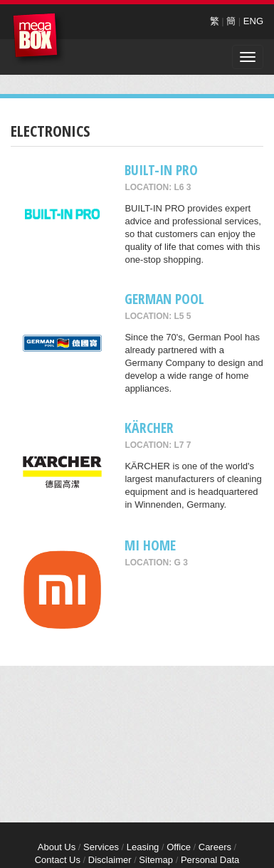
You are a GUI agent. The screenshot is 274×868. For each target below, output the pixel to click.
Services (101, 847)
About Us (57, 847)
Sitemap (156, 860)
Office (179, 847)
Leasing (143, 847)
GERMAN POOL (164, 299)
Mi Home (150, 545)
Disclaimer (110, 860)
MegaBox (39, 39)
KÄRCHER (149, 428)
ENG (253, 21)
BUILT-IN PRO (161, 170)
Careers (215, 847)
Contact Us (58, 860)
